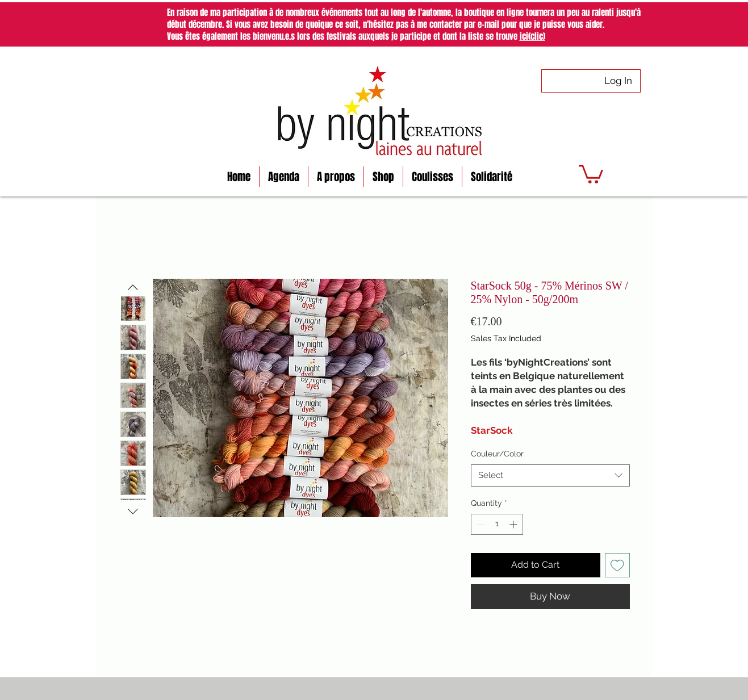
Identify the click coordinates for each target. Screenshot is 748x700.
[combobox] (550, 475)
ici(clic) (532, 36)
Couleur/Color (497, 454)
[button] (591, 173)
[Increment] (514, 524)
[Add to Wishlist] (617, 565)
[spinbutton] (497, 524)
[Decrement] (480, 524)
